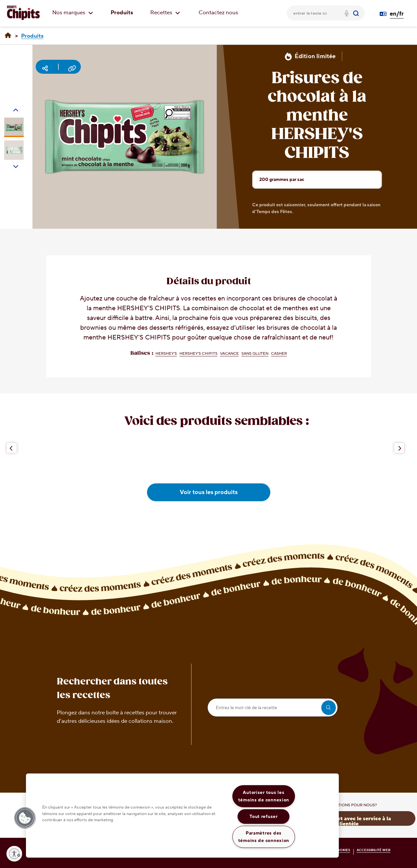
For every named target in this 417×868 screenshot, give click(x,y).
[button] (25, 818)
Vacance (229, 354)
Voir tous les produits (209, 492)
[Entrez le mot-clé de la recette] (273, 708)
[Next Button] (399, 448)
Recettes (165, 13)
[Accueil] (8, 36)
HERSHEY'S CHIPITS (198, 354)
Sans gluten (255, 354)
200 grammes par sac (320, 182)
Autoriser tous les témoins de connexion (264, 796)
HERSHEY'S (166, 354)
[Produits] (32, 36)
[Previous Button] (12, 448)
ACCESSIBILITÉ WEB (374, 850)
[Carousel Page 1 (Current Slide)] (14, 127)
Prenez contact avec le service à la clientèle (348, 821)
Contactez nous (218, 13)
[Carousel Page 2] (14, 150)
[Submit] (357, 13)
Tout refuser (264, 817)
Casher (279, 354)
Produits (122, 13)
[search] (329, 708)
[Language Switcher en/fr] (394, 14)
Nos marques (73, 13)
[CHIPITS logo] (23, 13)
